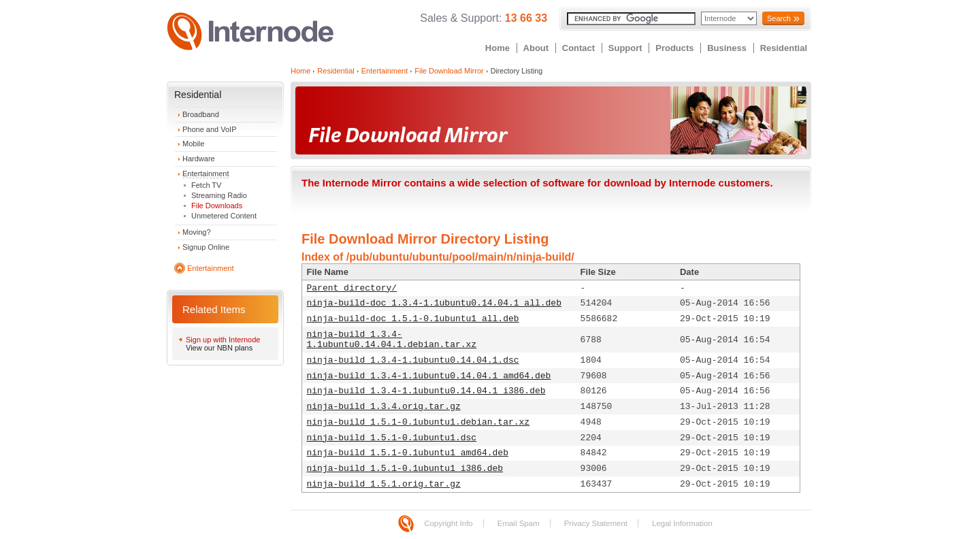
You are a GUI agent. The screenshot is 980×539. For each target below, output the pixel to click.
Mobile (193, 144)
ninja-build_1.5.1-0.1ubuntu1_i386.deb (405, 469)
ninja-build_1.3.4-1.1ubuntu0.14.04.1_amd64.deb (429, 376)
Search (779, 18)
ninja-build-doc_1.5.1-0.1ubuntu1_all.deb (413, 319)
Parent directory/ (352, 288)
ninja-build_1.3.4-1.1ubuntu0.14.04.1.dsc (413, 360)
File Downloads (217, 206)
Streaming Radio (219, 195)
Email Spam (519, 523)
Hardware (199, 159)
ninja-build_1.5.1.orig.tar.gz (384, 484)
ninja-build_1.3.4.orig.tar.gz (384, 407)
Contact (578, 48)
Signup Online (206, 247)
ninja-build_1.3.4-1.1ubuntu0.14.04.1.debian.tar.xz (392, 340)
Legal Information (682, 523)
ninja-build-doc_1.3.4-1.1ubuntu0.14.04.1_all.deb (434, 303)
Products (674, 48)
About (536, 48)
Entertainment (206, 174)
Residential (784, 48)
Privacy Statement (596, 523)
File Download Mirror (449, 71)
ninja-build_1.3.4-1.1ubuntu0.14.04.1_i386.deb (426, 391)
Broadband (201, 114)
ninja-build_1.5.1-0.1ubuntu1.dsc (392, 438)
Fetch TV (206, 185)
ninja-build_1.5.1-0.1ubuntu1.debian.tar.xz (419, 422)
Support (625, 48)
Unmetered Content (224, 216)
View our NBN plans (219, 348)
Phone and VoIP (210, 129)
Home (497, 48)
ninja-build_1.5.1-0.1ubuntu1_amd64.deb (408, 453)
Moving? (197, 232)
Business (727, 48)
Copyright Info (448, 523)
